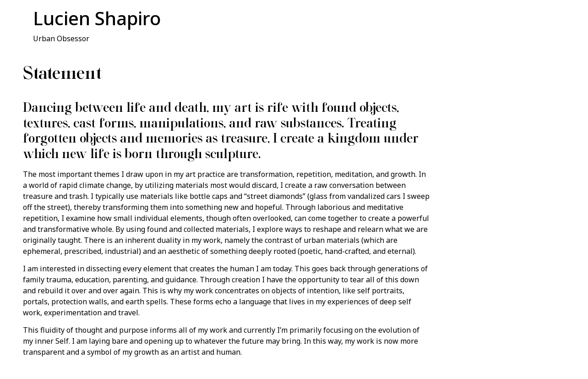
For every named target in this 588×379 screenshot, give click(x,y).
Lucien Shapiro (97, 18)
